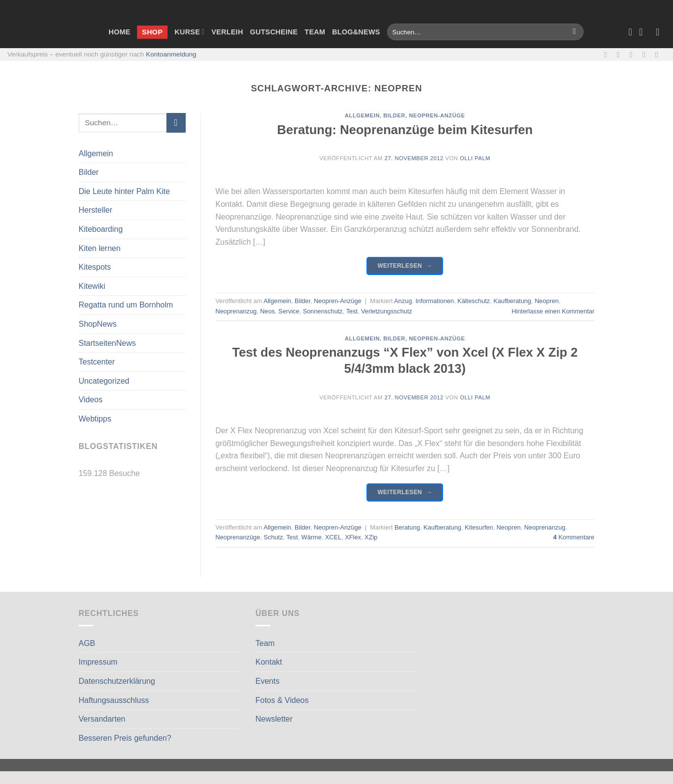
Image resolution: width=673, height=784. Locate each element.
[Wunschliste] (630, 32)
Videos (91, 400)
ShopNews (98, 324)
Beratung (407, 527)
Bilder (89, 172)
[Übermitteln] (575, 32)
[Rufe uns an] (646, 55)
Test (351, 311)
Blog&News (356, 32)
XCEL (333, 537)
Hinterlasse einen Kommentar (553, 311)
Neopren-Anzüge (437, 115)
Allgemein (96, 154)
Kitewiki (92, 286)
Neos (268, 311)
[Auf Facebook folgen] (608, 55)
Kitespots (95, 267)
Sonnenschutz (322, 311)
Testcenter (97, 362)
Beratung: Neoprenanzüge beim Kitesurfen (405, 130)
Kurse (189, 32)
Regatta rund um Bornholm (126, 305)
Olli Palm (475, 158)
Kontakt (269, 662)
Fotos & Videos (282, 700)
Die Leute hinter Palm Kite (124, 191)
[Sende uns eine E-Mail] (634, 55)
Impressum (98, 662)
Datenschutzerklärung (117, 681)
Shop (152, 32)
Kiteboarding (101, 229)
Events (267, 681)
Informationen (435, 301)
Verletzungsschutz (387, 311)
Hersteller (95, 210)
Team (315, 32)
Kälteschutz (474, 301)
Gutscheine (274, 32)
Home (119, 32)
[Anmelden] (661, 32)
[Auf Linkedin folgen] (659, 55)
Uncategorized (104, 381)
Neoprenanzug (236, 311)
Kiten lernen (99, 248)
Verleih (227, 32)
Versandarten (102, 719)
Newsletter (274, 719)
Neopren (547, 301)
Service (289, 311)
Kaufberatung (512, 301)
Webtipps (95, 419)
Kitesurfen (479, 527)
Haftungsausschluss (114, 700)
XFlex (353, 537)
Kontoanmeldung (171, 54)
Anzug (403, 301)
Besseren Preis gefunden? (125, 738)
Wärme (311, 537)
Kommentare (574, 537)
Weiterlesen (405, 266)
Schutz (273, 537)
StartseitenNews (107, 343)
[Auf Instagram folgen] (621, 55)
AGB (87, 643)
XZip (371, 537)
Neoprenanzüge (238, 537)
